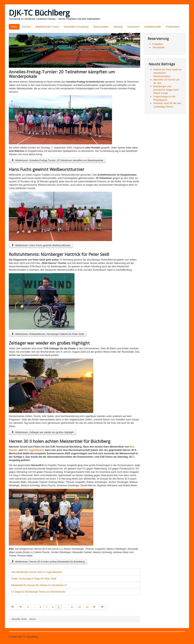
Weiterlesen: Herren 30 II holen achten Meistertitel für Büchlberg (48, 562)
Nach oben (179, 637)
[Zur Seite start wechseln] (13, 607)
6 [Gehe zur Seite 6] (41, 607)
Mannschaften (101, 27)
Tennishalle (158, 47)
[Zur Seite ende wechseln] (103, 607)
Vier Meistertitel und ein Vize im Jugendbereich (37, 572)
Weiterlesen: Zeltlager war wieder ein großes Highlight (42, 432)
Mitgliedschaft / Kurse (47, 27)
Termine (26, 27)
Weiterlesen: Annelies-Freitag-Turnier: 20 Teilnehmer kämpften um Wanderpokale (57, 160)
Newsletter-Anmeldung (76, 27)
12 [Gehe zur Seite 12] (80, 607)
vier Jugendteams (34, 450)
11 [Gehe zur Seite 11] (72, 607)
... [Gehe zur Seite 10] (65, 607)
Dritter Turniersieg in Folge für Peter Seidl (34, 579)
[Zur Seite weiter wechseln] (95, 607)
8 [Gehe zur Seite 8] (53, 607)
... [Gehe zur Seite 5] (34, 607)
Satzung (118, 27)
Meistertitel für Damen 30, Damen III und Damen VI (39, 585)
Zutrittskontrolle (153, 27)
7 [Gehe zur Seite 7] (47, 607)
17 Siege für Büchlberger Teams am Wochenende (38, 592)
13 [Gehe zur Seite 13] (87, 607)
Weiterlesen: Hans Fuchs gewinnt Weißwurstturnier (41, 245)
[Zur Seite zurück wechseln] (21, 607)
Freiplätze (158, 44)
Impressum (133, 27)
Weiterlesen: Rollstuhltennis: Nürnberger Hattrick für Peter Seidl (48, 334)
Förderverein (173, 27)
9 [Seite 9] (59, 607)
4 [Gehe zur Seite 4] (28, 607)
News (14, 27)
